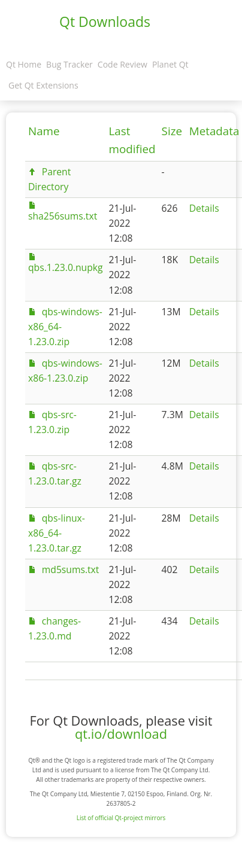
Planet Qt (170, 64)
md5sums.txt (71, 569)
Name (44, 131)
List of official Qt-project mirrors (121, 818)
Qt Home (24, 64)
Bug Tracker (69, 64)
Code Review (122, 64)
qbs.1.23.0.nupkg (66, 267)
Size (172, 131)
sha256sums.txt (63, 216)
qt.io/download (121, 734)
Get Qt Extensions (43, 85)
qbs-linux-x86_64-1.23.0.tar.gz (57, 533)
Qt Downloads (105, 22)
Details (204, 208)
